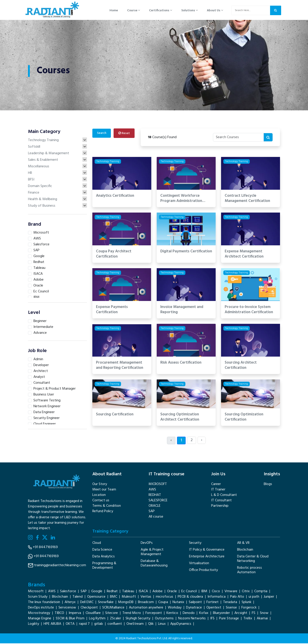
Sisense (231, 608)
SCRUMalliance (113, 608)
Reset (125, 134)
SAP (152, 512)
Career (216, 485)
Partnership (220, 506)
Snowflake (106, 603)
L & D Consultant (224, 495)
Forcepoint (154, 614)
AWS (152, 490)
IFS (212, 619)
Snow (264, 614)
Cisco (216, 592)
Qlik (151, 625)
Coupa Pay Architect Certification (114, 255)
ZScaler (115, 619)
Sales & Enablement (57, 160)
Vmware (231, 592)
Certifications (160, 11)
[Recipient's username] (238, 138)
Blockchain (245, 550)
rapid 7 (84, 625)
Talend (78, 597)
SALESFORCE (158, 501)
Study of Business (57, 206)
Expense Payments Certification (112, 310)
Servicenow (67, 608)
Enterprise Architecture (207, 557)
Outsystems (164, 619)
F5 (254, 614)
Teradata (230, 603)
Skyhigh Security (138, 619)
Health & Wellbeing (57, 200)
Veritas (146, 597)
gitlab (99, 625)
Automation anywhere (146, 608)
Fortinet (212, 603)
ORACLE (155, 506)
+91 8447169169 (45, 548)
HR (57, 173)
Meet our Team (104, 490)
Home (114, 11)
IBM (204, 592)
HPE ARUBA (52, 625)
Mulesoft (129, 597)
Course (133, 11)
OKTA (70, 625)
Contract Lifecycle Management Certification (247, 199)
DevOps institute (41, 608)
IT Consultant (221, 501)
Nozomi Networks (192, 619)
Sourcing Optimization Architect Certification (180, 418)
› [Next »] (202, 441)
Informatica (217, 597)
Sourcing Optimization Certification (244, 418)
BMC (114, 597)
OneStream (135, 625)
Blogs (268, 485)
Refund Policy (103, 512)
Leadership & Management (57, 154)
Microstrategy (39, 614)
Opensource (96, 597)
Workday (175, 608)
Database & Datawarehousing (154, 564)
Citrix (246, 592)
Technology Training (57, 141)
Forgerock (249, 608)
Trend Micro (132, 614)
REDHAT (155, 495)
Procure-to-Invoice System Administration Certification (249, 310)
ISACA (143, 592)
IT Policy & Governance (207, 550)
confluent (115, 625)
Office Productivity (203, 571)
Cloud (97, 543)
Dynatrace (194, 608)
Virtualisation (199, 564)
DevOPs (147, 543)
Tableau (128, 592)
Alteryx (70, 603)
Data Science (102, 550)
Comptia (261, 592)
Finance (57, 193)
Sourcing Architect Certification (241, 366)
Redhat (112, 592)
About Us (215, 11)
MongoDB (126, 603)
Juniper (269, 597)
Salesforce (68, 592)
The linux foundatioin (44, 603)
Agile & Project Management (152, 552)
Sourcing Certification (115, 415)
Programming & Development (104, 566)
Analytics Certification (115, 196)
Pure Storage (229, 619)
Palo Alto (237, 597)
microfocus (164, 597)
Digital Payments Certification (186, 252)
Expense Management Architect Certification (244, 255)
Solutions (189, 11)
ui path (254, 597)
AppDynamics (181, 625)
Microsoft (36, 592)
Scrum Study (38, 597)
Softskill (57, 147)
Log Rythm (97, 619)
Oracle (172, 592)
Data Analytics (104, 557)
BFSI (57, 180)
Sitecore (112, 614)
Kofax (204, 614)
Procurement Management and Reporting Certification (120, 366)
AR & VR (243, 543)
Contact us (101, 501)
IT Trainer (218, 490)
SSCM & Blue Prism (70, 619)
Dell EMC (87, 603)
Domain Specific (57, 187)
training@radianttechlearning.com (60, 566)
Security (195, 543)
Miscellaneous (57, 167)
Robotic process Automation (250, 571)
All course (156, 517)
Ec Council (189, 592)
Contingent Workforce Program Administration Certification (181, 199)
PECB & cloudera (190, 597)
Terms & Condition (107, 506)
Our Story (100, 485)
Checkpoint (89, 608)
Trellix (248, 619)
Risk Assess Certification (181, 363)
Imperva (75, 614)
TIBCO (59, 614)
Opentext (214, 608)
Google (97, 592)
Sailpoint (195, 603)
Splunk (246, 603)
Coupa (163, 603)
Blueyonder (221, 614)
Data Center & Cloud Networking (253, 559)
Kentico (172, 614)
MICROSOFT (158, 485)
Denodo (189, 614)
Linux (162, 625)
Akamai (262, 619)
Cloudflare (93, 614)
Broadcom (146, 603)
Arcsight (241, 614)
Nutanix (178, 603)
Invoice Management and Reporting (182, 310)
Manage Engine (40, 619)
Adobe (157, 592)
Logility (34, 625)
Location (99, 495)
